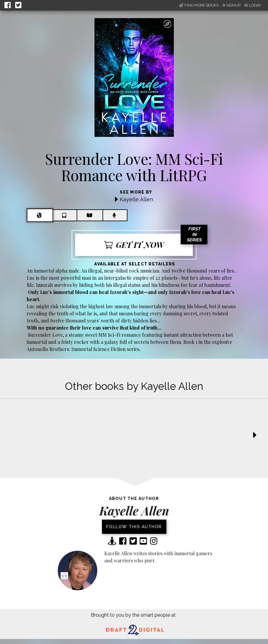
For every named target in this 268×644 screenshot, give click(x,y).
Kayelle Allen (136, 199)
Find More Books (199, 5)
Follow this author (134, 527)
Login (252, 5)
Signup (231, 5)
